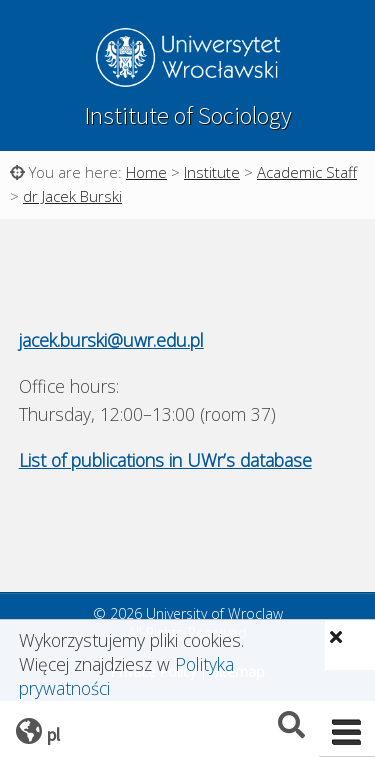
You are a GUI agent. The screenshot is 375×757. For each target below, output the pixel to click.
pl (53, 734)
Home (146, 172)
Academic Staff (307, 172)
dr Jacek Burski (72, 196)
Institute (212, 172)
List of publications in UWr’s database (165, 460)
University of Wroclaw (188, 60)
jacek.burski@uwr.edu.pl (111, 340)
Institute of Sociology (188, 115)
